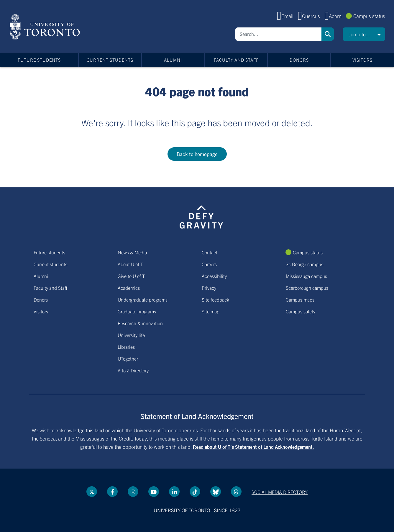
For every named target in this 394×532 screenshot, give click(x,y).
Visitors (362, 60)
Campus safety (301, 311)
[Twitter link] (92, 492)
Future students (39, 60)
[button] (364, 34)
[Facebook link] (112, 492)
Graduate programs (137, 311)
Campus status (369, 16)
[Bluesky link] (216, 492)
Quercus (311, 16)
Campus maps (300, 299)
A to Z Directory (133, 370)
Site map (211, 311)
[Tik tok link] (195, 492)
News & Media (132, 252)
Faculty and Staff (236, 60)
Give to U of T (131, 276)
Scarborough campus (307, 288)
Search (328, 34)
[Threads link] (236, 492)
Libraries (126, 347)
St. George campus (304, 264)
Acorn (335, 16)
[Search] (278, 34)
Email (287, 16)
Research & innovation (140, 323)
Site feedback (215, 299)
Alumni (173, 60)
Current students (110, 60)
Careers (209, 264)
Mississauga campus (306, 276)
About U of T (130, 264)
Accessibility (214, 276)
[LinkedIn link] (174, 492)
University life (131, 335)
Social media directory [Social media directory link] (280, 492)
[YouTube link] (154, 492)
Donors (299, 60)
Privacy (209, 288)
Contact (210, 252)
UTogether (128, 359)
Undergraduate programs (143, 299)
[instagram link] (133, 492)
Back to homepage (197, 154)
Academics (129, 288)
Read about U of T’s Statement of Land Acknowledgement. (253, 447)
